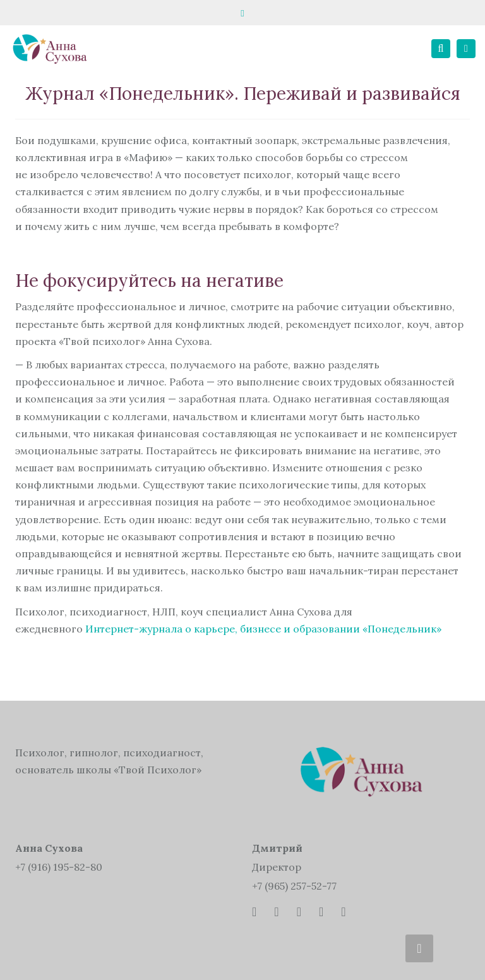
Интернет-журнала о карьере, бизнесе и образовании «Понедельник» (263, 629)
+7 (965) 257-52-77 (294, 886)
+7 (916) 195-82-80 (59, 867)
